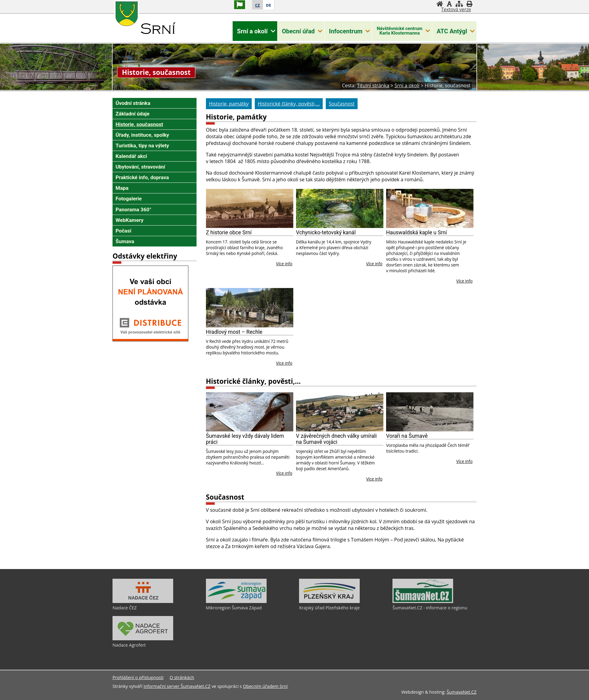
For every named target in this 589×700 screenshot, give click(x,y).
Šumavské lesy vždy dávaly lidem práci (245, 439)
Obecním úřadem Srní (265, 686)
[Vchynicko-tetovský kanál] (340, 209)
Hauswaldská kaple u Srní (417, 233)
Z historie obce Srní (229, 233)
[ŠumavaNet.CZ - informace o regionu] (423, 601)
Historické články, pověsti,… (253, 381)
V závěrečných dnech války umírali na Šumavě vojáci (336, 439)
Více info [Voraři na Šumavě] (464, 461)
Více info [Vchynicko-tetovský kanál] (374, 264)
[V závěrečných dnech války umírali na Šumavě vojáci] (340, 412)
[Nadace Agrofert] (143, 639)
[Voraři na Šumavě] (430, 412)
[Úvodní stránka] (440, 4)
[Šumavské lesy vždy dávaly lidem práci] (250, 412)
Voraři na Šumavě (407, 436)
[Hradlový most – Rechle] (250, 308)
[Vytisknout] (469, 4)
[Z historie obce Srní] (250, 209)
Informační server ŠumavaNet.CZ (177, 686)
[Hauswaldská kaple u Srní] (430, 209)
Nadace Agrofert (129, 645)
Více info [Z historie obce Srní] (284, 264)
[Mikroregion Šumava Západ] (236, 601)
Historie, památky (236, 117)
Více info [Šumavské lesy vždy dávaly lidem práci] (284, 473)
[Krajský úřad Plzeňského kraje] (329, 601)
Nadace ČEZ (125, 608)
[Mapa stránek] (459, 4)
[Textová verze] (456, 10)
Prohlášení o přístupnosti (138, 677)
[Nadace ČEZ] (143, 601)
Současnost (225, 497)
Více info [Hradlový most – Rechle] (284, 363)
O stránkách (182, 677)
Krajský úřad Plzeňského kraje (329, 608)
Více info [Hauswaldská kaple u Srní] (464, 281)
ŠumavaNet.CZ (462, 692)
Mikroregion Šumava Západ (234, 608)
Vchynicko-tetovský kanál (326, 233)
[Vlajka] (240, 5)
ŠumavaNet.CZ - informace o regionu (430, 608)
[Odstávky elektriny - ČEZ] (150, 340)
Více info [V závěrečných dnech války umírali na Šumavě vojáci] (374, 479)
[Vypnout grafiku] (449, 4)
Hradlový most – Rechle (234, 332)
